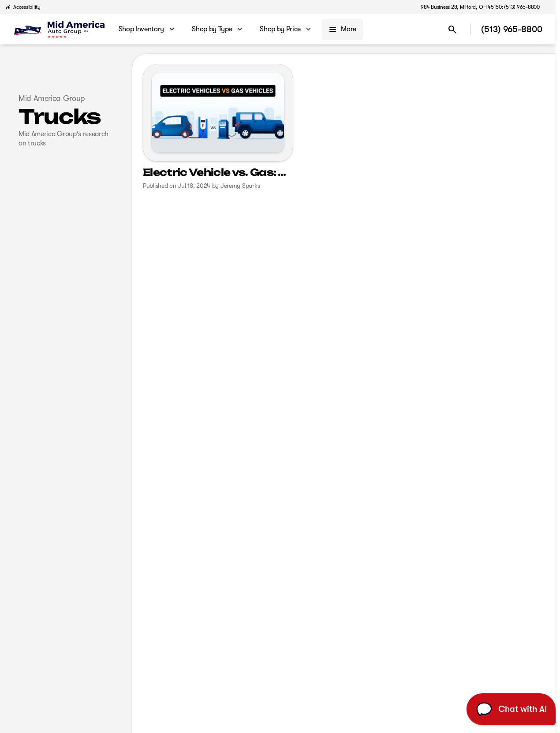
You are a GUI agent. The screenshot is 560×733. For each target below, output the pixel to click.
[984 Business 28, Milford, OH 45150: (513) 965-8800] (480, 7)
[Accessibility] (23, 7)
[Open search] (452, 30)
